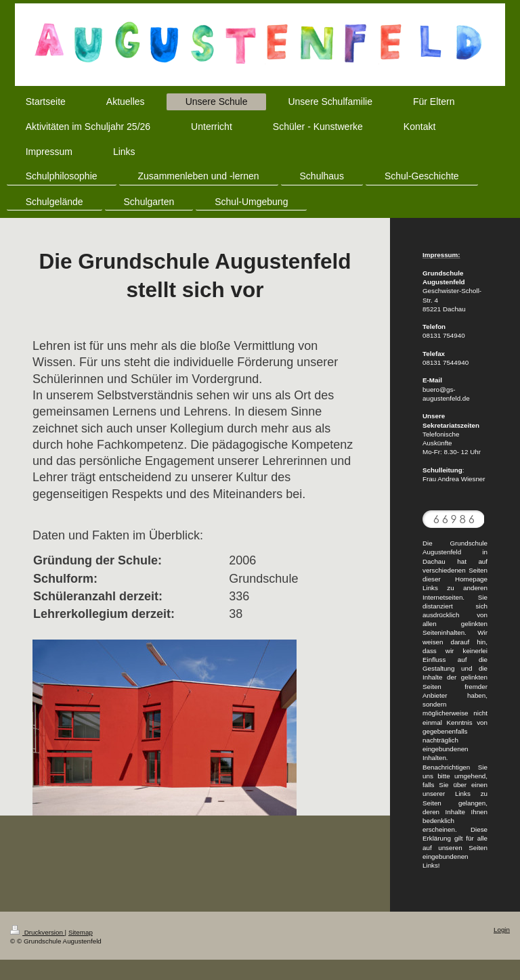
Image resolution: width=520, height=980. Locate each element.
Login (502, 930)
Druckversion (38, 932)
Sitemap (81, 932)
